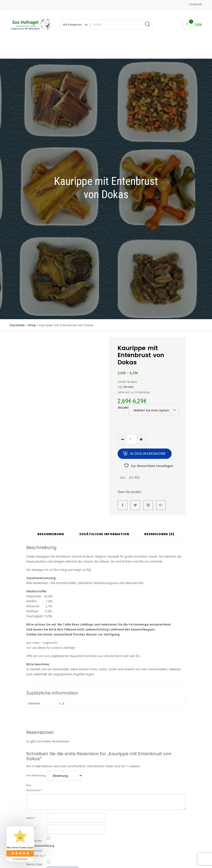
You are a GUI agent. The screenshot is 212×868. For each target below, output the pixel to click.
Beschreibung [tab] (51, 515)
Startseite (17, 305)
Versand (128, 368)
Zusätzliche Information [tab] (104, 515)
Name (31, 799)
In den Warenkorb (148, 434)
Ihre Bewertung (36, 756)
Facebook (195, 4)
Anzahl (123, 388)
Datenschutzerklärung (40, 826)
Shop (32, 305)
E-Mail (31, 810)
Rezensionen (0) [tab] (159, 515)
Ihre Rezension (34, 768)
